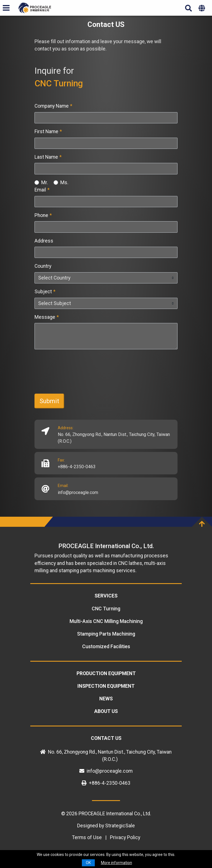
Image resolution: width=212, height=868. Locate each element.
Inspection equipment (106, 686)
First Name (48, 131)
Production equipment (106, 673)
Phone (43, 215)
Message (47, 317)
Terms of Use (87, 837)
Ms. (64, 183)
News (106, 699)
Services (106, 596)
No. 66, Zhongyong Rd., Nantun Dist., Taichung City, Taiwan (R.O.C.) (114, 438)
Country (43, 266)
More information (117, 863)
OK (88, 863)
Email (42, 190)
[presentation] (77, 378)
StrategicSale (120, 826)
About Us (106, 711)
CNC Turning (106, 609)
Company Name (53, 106)
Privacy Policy (125, 837)
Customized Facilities (106, 647)
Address (44, 241)
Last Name (48, 157)
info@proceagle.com (78, 492)
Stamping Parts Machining (106, 634)
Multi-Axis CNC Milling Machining (106, 621)
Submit (49, 401)
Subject (45, 292)
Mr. (45, 183)
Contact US (106, 738)
